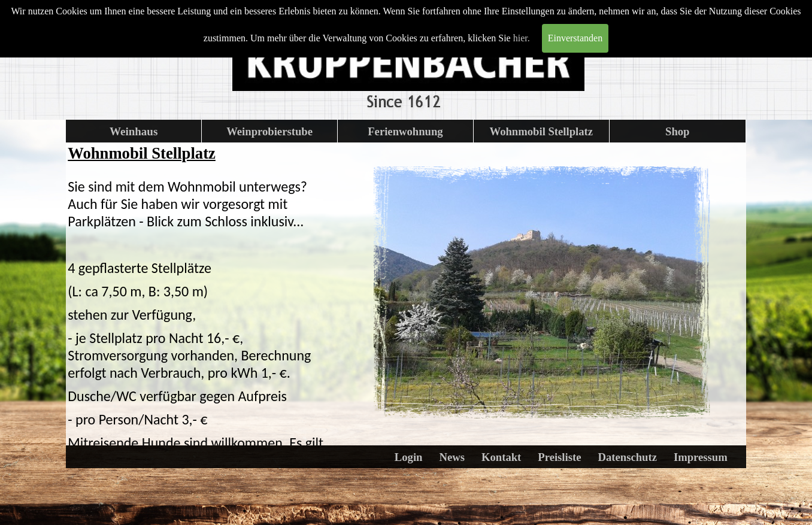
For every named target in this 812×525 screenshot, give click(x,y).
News (452, 457)
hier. (522, 38)
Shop (677, 131)
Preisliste (559, 457)
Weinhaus (134, 131)
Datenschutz (627, 457)
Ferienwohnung (405, 131)
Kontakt (501, 457)
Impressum (701, 457)
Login (409, 457)
